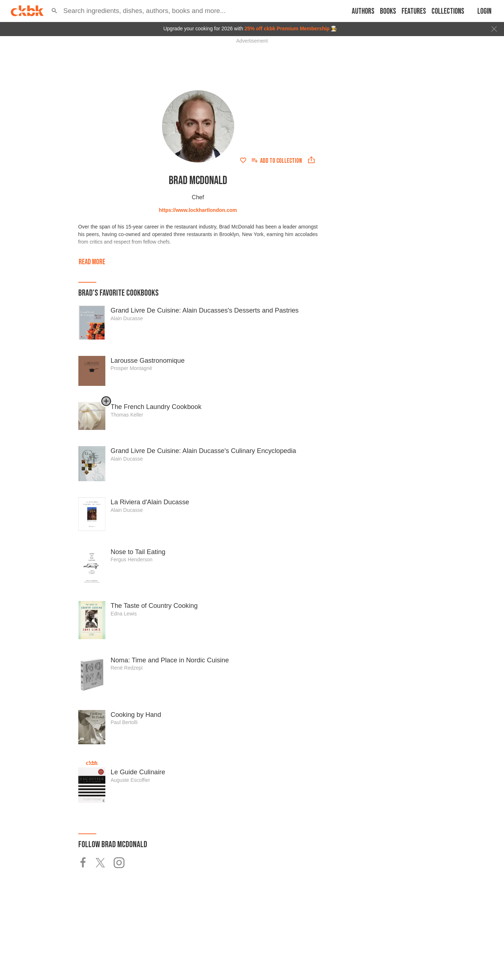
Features (414, 11)
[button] (54, 11)
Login (484, 11)
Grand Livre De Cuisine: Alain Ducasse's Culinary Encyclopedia (203, 451)
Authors (363, 11)
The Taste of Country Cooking (154, 606)
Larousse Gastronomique (148, 360)
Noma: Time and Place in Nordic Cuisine (170, 660)
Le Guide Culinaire (138, 772)
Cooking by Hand (136, 715)
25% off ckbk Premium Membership (287, 29)
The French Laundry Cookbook (156, 407)
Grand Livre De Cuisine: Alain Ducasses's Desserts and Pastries (205, 310)
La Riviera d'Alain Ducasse (150, 502)
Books (388, 11)
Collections (448, 11)
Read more (92, 262)
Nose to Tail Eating (138, 552)
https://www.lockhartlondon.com (198, 210)
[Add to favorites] (243, 160)
